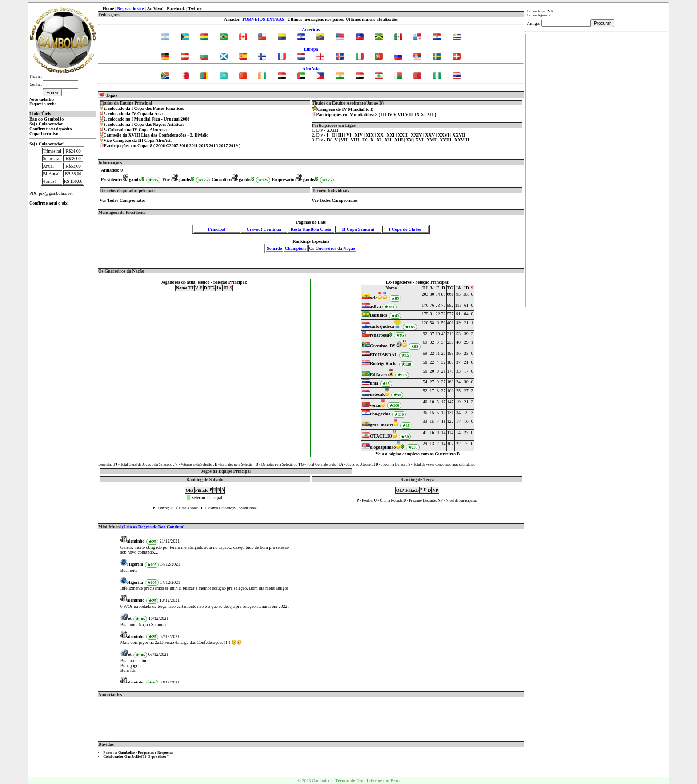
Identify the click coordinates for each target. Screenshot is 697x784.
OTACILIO (381, 436)
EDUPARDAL (384, 355)
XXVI (444, 135)
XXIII (333, 130)
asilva (375, 307)
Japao (108, 96)
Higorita (135, 564)
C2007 (172, 146)
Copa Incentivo (44, 134)
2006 (160, 146)
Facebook (176, 9)
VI (349, 135)
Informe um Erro (383, 781)
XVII (432, 140)
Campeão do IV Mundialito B (346, 109)
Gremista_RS (383, 346)
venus (375, 405)
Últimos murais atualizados (372, 19)
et (130, 618)
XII (430, 115)
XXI (391, 135)
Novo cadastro (42, 99)
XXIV (417, 135)
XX (381, 135)
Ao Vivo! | (157, 9)
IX (417, 115)
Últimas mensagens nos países (316, 19)
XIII (399, 140)
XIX (371, 135)
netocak (377, 394)
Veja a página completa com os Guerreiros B (418, 454)
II (334, 135)
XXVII (460, 135)
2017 (224, 146)
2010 (184, 146)
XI (423, 115)
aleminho (136, 541)
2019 (233, 146)
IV (390, 115)
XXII (403, 135)
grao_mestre (382, 425)
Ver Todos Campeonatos (122, 200)
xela (374, 298)
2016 (213, 146)
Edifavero (379, 375)
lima (374, 383)
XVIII (446, 140)
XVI (420, 140)
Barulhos (379, 315)
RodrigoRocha (384, 364)
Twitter (195, 9)
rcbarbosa (379, 335)
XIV (359, 135)
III (384, 115)
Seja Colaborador (46, 124)
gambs (135, 179)
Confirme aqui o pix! (49, 203)
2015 (204, 146)
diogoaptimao (383, 447)
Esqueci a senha (43, 104)
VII (401, 115)
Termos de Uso (349, 781)
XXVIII (462, 140)
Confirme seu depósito (51, 129)
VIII (409, 115)
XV (410, 140)
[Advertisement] (311, 717)
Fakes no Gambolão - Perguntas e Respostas (138, 753)
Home (108, 9)
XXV (430, 135)
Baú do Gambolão (46, 119)
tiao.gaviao (380, 414)
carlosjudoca (382, 326)
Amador (232, 19)
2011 (194, 146)
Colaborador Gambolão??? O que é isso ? (136, 757)
